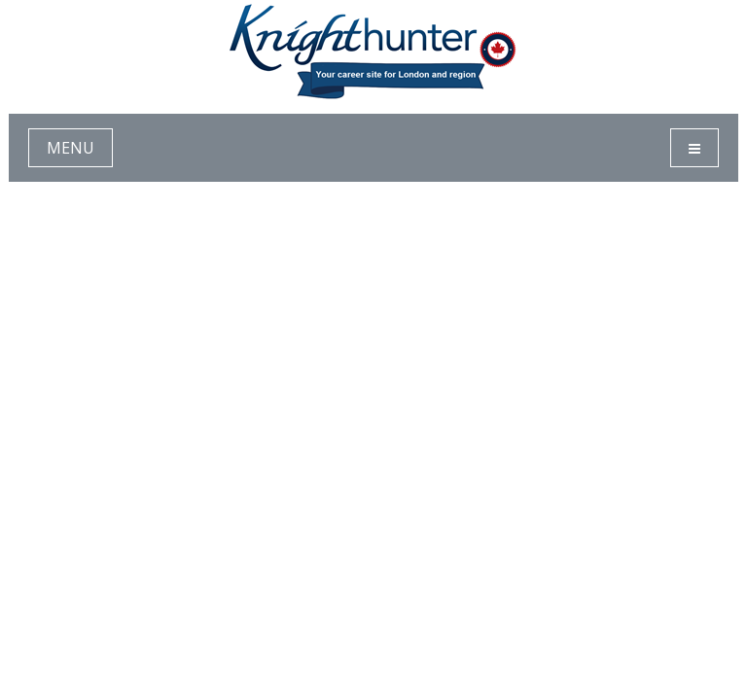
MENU (71, 148)
